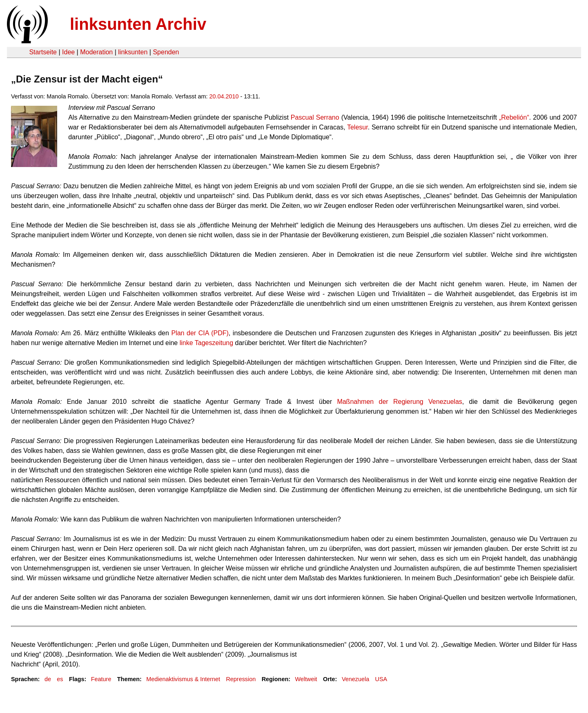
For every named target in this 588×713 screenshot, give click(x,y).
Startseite (43, 52)
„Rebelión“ (514, 117)
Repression (241, 679)
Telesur (357, 127)
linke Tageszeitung (206, 343)
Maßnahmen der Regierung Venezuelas (399, 402)
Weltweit (306, 679)
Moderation (96, 52)
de (48, 679)
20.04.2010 (224, 96)
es (60, 679)
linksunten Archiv (138, 24)
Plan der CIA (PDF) (200, 333)
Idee (68, 52)
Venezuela (355, 679)
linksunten (133, 52)
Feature (101, 679)
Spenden (166, 52)
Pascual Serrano (315, 117)
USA (381, 679)
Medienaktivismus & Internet (183, 679)
